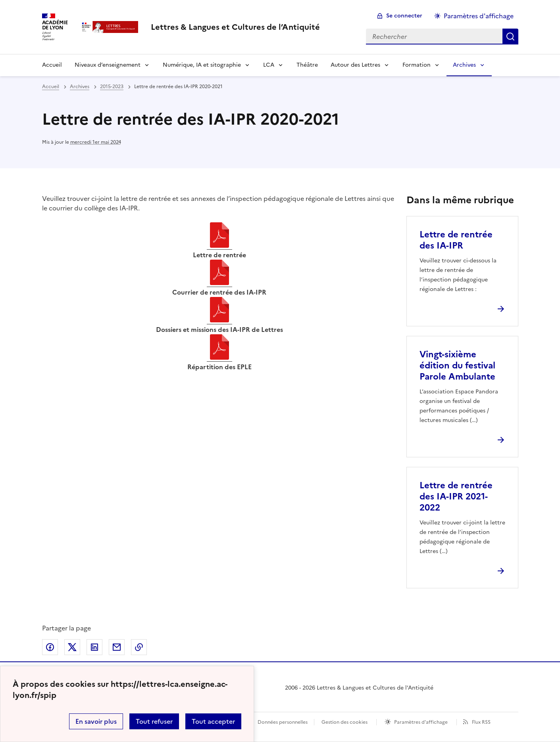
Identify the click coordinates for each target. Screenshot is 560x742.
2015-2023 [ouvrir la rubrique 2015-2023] (112, 87)
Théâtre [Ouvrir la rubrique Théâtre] (307, 65)
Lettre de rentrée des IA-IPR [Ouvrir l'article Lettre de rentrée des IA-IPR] (456, 240)
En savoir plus (96, 721)
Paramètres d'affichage (421, 722)
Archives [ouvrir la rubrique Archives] (80, 87)
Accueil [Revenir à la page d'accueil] (52, 65)
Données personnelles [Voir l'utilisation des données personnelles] (283, 722)
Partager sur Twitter (72, 647)
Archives (464, 65)
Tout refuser (154, 721)
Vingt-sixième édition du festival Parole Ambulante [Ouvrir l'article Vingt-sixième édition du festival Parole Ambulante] (457, 365)
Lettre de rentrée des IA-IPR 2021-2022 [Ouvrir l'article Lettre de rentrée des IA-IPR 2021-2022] (456, 496)
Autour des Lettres (355, 65)
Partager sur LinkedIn (94, 647)
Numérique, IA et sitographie (202, 65)
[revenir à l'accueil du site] (235, 27)
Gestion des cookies (344, 722)
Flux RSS (481, 722)
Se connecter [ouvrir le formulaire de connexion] (404, 16)
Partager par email (117, 647)
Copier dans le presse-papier (139, 647)
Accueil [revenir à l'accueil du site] (51, 87)
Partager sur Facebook (50, 647)
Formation (417, 65)
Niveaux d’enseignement (108, 65)
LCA (269, 65)
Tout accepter (213, 721)
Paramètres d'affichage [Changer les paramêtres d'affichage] (479, 16)
